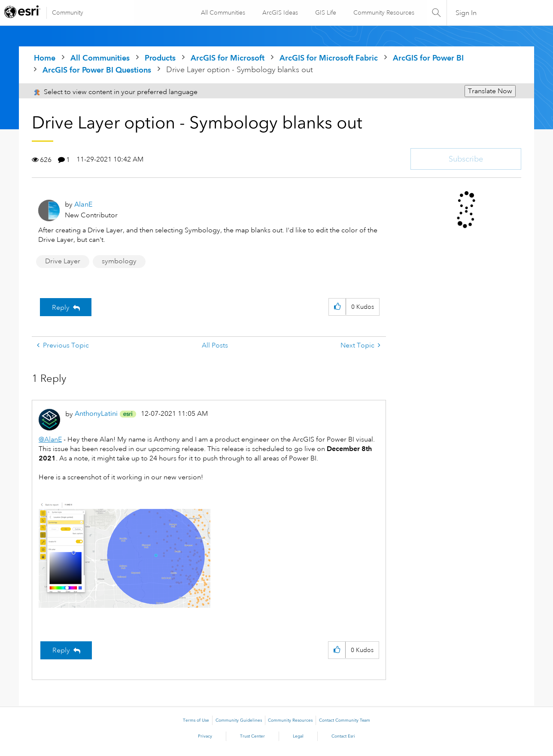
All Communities (223, 12)
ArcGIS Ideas (280, 12)
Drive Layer (63, 261)
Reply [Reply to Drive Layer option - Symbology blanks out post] (61, 308)
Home (45, 58)
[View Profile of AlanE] (83, 204)
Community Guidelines (239, 720)
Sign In (466, 13)
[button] (337, 307)
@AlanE (50, 439)
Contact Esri (343, 736)
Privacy (205, 736)
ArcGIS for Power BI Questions (97, 70)
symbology (119, 261)
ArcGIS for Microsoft (228, 58)
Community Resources (383, 12)
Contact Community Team (345, 720)
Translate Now (490, 91)
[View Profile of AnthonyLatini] (96, 413)
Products (160, 58)
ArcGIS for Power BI (428, 58)
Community (68, 12)
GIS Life (325, 12)
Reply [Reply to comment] (61, 650)
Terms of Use (196, 720)
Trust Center (252, 736)
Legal (298, 736)
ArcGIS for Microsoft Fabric (329, 58)
